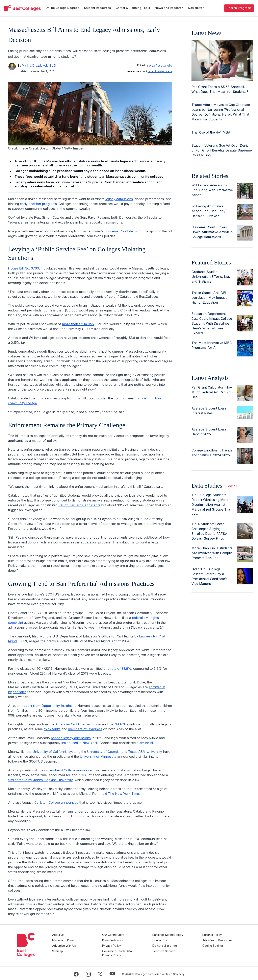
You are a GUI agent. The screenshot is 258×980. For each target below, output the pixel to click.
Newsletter (196, 8)
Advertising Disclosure (220, 940)
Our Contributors (121, 935)
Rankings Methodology (173, 935)
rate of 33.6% (121, 669)
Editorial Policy (214, 935)
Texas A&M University (145, 752)
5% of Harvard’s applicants (79, 505)
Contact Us (164, 940)
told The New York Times (121, 794)
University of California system (56, 752)
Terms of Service (169, 950)
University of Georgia (103, 752)
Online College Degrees (62, 8)
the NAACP (117, 724)
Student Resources (97, 8)
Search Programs (239, 8)
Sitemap (67, 950)
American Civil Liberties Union (78, 724)
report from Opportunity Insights (47, 706)
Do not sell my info (170, 945)
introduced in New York (80, 743)
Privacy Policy (119, 945)
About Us (68, 935)
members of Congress (85, 729)
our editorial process (160, 71)
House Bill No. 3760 (23, 268)
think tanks (52, 729)
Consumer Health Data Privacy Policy (124, 952)
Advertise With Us (74, 945)
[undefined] (22, 8)
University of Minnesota (98, 756)
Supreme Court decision (123, 231)
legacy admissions (119, 199)
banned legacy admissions (71, 738)
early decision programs (38, 204)
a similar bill (146, 743)
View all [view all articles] (231, 486)
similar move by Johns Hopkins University (40, 780)
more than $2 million (78, 324)
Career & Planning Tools (133, 8)
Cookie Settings (215, 945)
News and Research (169, 8)
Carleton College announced (56, 802)
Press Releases (120, 940)
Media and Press (73, 940)
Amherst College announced (72, 770)
